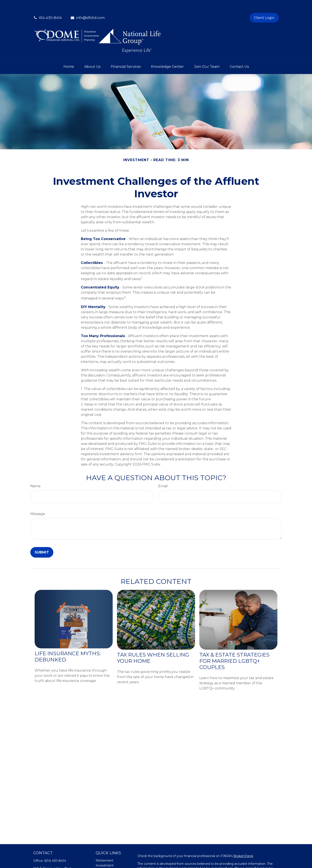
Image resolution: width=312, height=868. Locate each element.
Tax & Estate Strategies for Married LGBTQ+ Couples (234, 648)
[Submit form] (42, 539)
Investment (105, 853)
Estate (101, 857)
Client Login (264, 5)
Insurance (103, 862)
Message (38, 501)
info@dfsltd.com (88, 5)
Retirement (105, 848)
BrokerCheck (243, 843)
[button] (69, 54)
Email (163, 473)
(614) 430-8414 (55, 848)
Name (35, 473)
